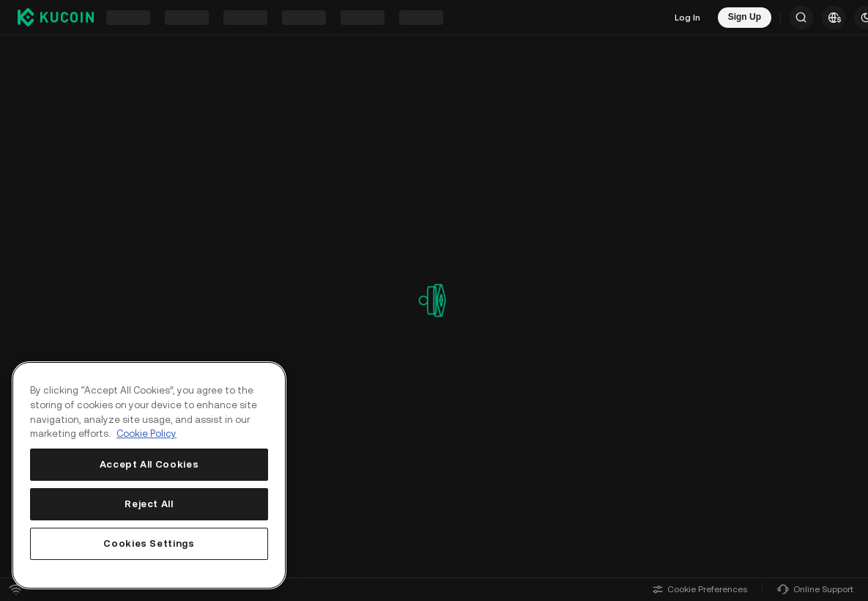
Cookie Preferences (700, 589)
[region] (149, 475)
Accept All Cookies (149, 464)
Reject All (149, 504)
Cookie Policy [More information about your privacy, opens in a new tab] (146, 434)
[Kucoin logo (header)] (56, 17)
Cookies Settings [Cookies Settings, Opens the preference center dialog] (149, 543)
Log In (687, 18)
